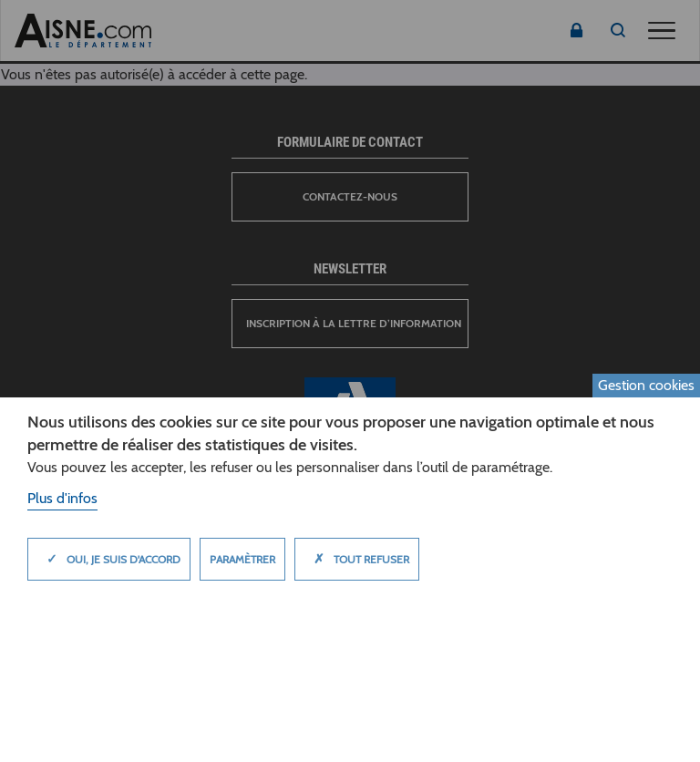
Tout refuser (357, 559)
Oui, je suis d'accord (109, 559)
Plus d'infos (62, 498)
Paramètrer (242, 559)
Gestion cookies (646, 385)
